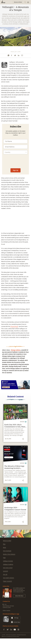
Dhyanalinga (14, 326)
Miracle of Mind (7, 541)
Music (5, 547)
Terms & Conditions (7, 636)
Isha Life (5, 574)
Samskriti (5, 571)
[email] (22, 55)
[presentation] (15, 167)
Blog (4, 544)
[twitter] (15, 55)
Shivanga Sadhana (16, 350)
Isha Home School (8, 568)
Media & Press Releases (9, 554)
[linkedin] (19, 55)
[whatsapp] (8, 55)
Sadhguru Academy (8, 564)
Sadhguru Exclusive (8, 561)
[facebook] (12, 55)
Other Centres (6, 611)
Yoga (4, 558)
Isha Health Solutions (9, 578)
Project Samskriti (7, 581)
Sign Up (15, 170)
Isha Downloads (7, 551)
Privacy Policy (16, 636)
